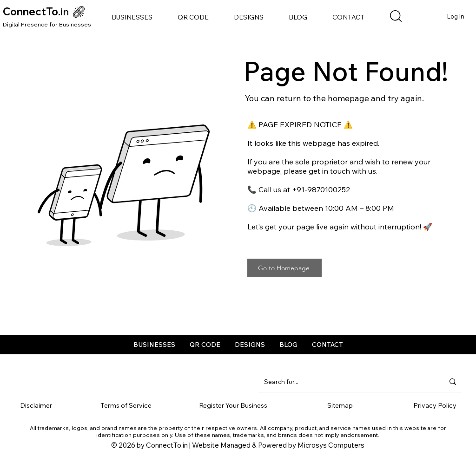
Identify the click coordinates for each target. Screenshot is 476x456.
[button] (132, 17)
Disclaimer (36, 405)
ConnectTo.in (167, 445)
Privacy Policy (435, 405)
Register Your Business (233, 405)
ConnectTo (30, 12)
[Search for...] (347, 382)
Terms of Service (126, 405)
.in (64, 12)
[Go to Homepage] (284, 268)
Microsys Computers (331, 445)
